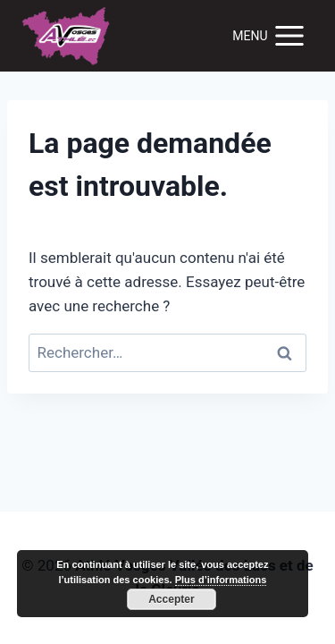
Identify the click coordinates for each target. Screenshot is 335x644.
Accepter (171, 599)
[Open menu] (269, 35)
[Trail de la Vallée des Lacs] (66, 36)
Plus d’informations (221, 580)
